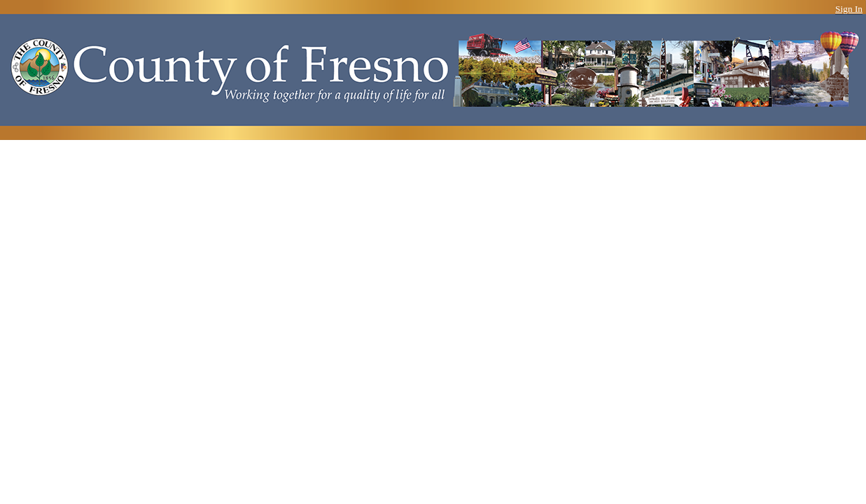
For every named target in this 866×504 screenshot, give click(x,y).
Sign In (849, 9)
